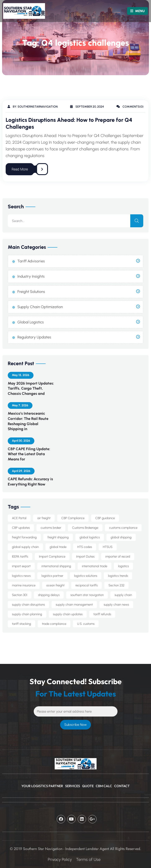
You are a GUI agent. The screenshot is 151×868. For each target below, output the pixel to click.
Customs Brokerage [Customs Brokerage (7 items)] (85, 528)
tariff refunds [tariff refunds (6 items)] (102, 614)
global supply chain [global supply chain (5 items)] (25, 547)
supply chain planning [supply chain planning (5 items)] (27, 614)
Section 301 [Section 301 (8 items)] (20, 595)
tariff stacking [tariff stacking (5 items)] (21, 624)
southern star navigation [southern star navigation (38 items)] (87, 595)
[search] (137, 221)
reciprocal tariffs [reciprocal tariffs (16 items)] (86, 585)
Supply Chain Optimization (40, 307)
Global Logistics (31, 322)
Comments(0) (130, 107)
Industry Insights (31, 276)
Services (73, 786)
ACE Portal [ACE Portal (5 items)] (19, 518)
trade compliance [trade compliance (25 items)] (54, 624)
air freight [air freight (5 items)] (44, 518)
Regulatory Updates (34, 337)
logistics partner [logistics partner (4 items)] (52, 576)
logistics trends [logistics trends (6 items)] (118, 576)
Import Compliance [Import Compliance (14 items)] (52, 557)
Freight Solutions (31, 292)
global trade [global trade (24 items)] (58, 547)
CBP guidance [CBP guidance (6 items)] (105, 518)
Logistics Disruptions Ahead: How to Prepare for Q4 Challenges (69, 123)
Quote (88, 786)
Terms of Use (88, 859)
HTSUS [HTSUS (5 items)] (108, 547)
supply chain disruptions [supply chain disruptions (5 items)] (28, 605)
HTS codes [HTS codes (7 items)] (85, 547)
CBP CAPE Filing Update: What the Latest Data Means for (29, 454)
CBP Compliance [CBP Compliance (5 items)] (73, 518)
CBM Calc (104, 786)
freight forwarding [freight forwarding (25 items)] (24, 537)
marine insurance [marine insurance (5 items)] (24, 585)
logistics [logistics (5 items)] (123, 566)
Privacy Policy (60, 859)
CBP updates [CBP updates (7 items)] (21, 528)
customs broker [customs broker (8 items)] (51, 528)
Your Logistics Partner (42, 786)
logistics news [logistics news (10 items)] (21, 576)
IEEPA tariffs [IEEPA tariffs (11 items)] (20, 557)
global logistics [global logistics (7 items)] (90, 537)
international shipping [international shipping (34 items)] (56, 566)
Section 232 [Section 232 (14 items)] (116, 585)
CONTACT (122, 786)
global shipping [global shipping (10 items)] (121, 537)
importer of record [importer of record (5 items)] (118, 557)
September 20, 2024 (87, 107)
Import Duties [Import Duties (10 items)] (85, 557)
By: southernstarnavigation (33, 107)
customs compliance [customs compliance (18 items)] (123, 528)
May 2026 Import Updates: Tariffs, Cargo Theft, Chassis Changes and (31, 389)
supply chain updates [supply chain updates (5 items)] (68, 614)
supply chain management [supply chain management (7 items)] (74, 605)
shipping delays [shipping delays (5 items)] (49, 595)
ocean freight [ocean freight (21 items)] (55, 585)
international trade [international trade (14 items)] (95, 566)
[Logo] (19, 11)
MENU (137, 11)
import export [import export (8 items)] (21, 566)
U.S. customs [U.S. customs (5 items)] (86, 624)
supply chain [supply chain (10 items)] (123, 595)
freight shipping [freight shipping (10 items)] (58, 537)
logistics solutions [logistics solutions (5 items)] (86, 576)
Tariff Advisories (31, 261)
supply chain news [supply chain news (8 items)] (116, 605)
